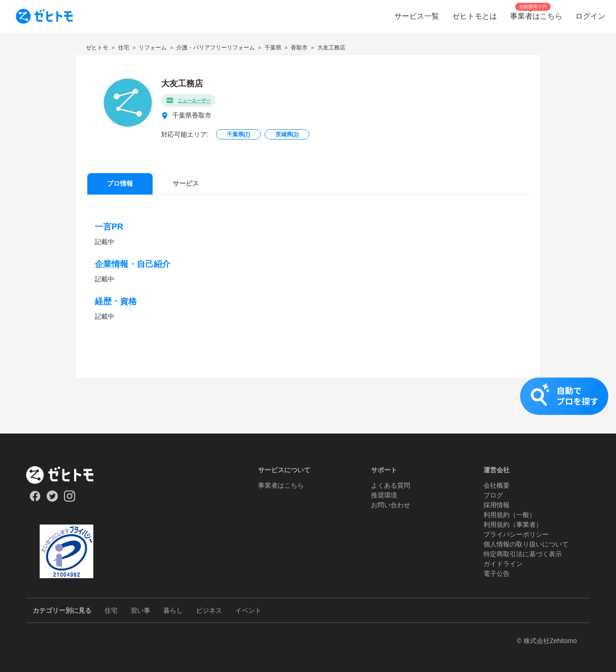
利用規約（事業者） (513, 525)
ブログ (493, 495)
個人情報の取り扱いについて (526, 544)
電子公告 (497, 574)
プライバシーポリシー (516, 534)
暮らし (173, 610)
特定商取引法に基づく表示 (523, 554)
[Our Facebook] (35, 499)
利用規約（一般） (510, 515)
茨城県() (287, 134)
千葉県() (239, 134)
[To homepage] (44, 16)
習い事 (140, 610)
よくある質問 (391, 485)
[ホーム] (66, 475)
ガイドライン (503, 564)
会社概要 (497, 485)
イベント (248, 610)
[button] (308, 406)
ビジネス (209, 610)
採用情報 (497, 505)
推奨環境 (384, 495)
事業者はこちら (281, 485)
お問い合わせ (391, 505)
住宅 (111, 610)
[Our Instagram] (70, 499)
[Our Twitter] (52, 499)
